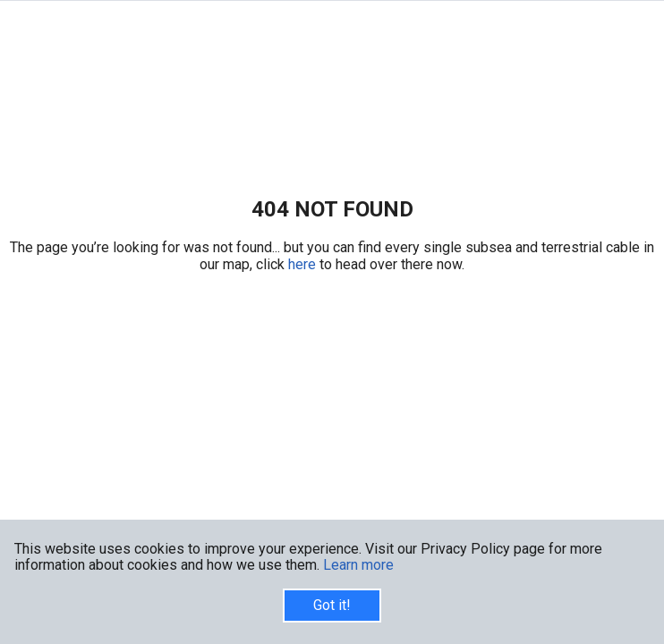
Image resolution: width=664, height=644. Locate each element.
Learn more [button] (358, 565)
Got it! (332, 605)
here (304, 264)
